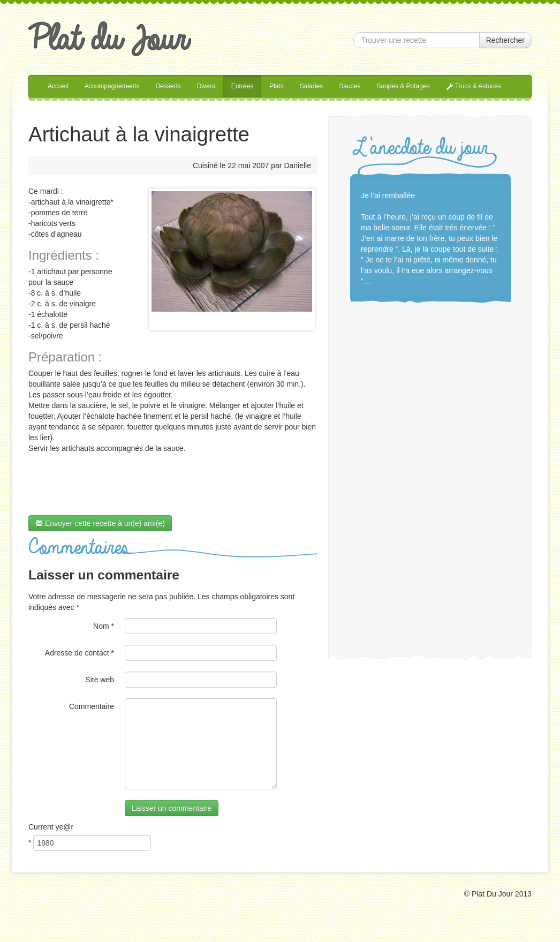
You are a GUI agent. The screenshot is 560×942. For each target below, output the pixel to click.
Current (51, 827)
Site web (100, 680)
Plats (277, 86)
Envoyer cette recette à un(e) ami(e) (100, 523)
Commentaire (92, 706)
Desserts (168, 86)
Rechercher (505, 40)
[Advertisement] (430, 474)
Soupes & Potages (403, 86)
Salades (311, 86)
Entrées (242, 86)
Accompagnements (112, 86)
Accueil (58, 86)
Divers (206, 86)
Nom (104, 626)
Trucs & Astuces (474, 86)
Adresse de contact (80, 653)
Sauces (350, 86)
